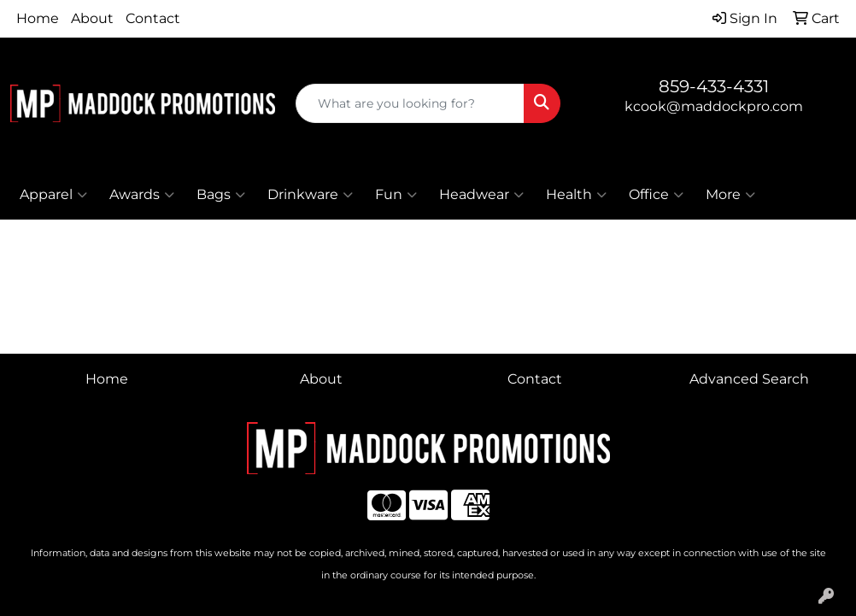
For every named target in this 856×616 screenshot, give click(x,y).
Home (38, 18)
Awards (142, 195)
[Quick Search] (410, 103)
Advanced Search (749, 379)
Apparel (53, 195)
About (92, 18)
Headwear (481, 195)
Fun (396, 195)
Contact (153, 18)
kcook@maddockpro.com (714, 106)
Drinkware (310, 195)
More (730, 195)
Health (576, 195)
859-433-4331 (714, 86)
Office (656, 195)
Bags (221, 195)
